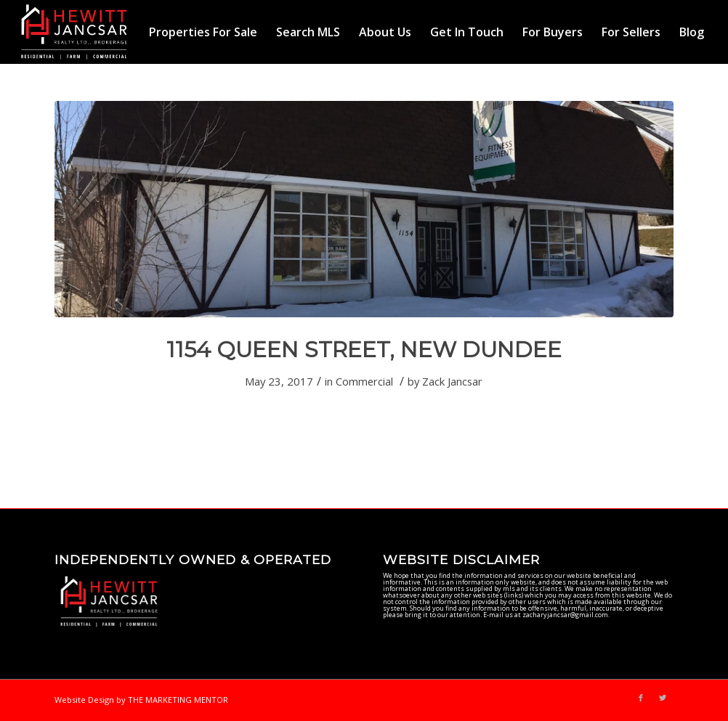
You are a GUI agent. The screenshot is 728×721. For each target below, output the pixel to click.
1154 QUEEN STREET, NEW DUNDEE (364, 350)
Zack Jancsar (452, 381)
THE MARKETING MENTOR (178, 700)
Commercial (364, 381)
